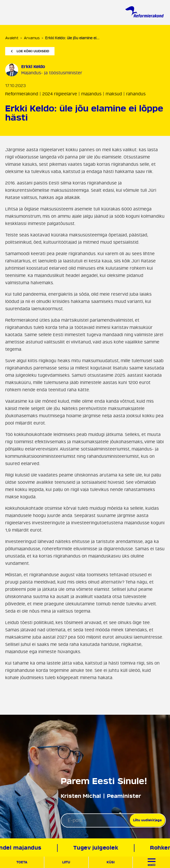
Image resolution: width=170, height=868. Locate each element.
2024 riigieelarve (60, 94)
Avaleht (12, 38)
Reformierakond (22, 94)
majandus (91, 94)
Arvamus (32, 38)
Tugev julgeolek (97, 848)
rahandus (136, 94)
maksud (114, 94)
